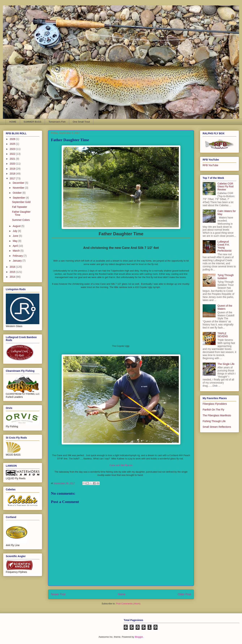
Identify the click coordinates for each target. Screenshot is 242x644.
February (18, 256)
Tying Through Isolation (226, 277)
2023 (13, 149)
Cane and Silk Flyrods (121, 465)
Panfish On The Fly (213, 410)
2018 (13, 174)
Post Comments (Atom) (128, 604)
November (19, 188)
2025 (13, 144)
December (19, 183)
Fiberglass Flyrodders (215, 404)
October (18, 193)
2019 (13, 169)
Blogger (139, 637)
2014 (13, 277)
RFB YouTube (210, 165)
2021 (13, 159)
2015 (13, 272)
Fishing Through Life (214, 421)
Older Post (184, 594)
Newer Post (58, 594)
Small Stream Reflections (217, 427)
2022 (13, 154)
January (18, 261)
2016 (13, 267)
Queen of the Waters (225, 307)
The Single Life (226, 364)
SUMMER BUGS (33, 122)
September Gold (21, 202)
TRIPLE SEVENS (223, 335)
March (17, 251)
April (16, 246)
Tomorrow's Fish (57, 122)
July (15, 231)
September (19, 198)
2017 (13, 178)
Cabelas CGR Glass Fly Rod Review (226, 187)
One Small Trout (81, 122)
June (16, 236)
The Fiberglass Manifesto (217, 415)
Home (122, 594)
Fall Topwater (20, 207)
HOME (13, 122)
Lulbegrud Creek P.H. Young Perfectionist (225, 246)
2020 (13, 164)
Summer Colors (21, 220)
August (17, 226)
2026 (13, 139)
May (15, 241)
